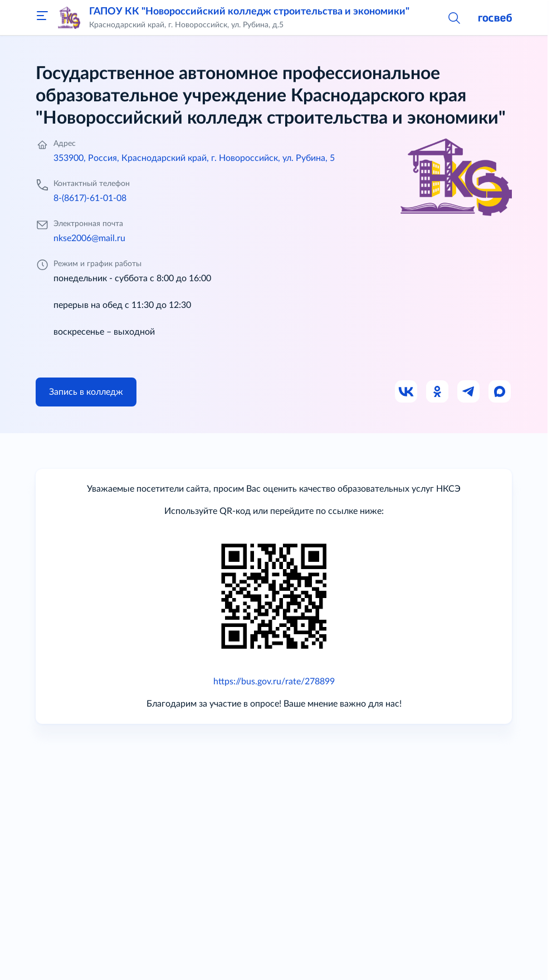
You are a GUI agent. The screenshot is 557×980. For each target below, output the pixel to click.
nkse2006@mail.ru (89, 238)
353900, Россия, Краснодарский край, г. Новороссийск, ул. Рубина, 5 (194, 158)
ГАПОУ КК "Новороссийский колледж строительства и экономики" (249, 12)
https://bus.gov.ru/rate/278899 (274, 682)
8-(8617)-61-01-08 (90, 198)
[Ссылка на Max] (500, 392)
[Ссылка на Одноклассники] (438, 392)
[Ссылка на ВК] (407, 392)
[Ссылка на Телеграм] (469, 392)
